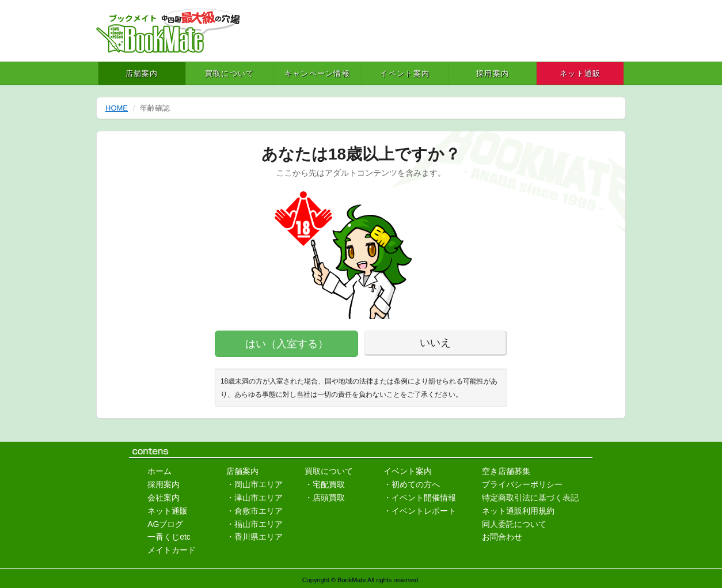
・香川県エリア (254, 537)
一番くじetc (169, 537)
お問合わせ (502, 537)
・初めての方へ (412, 484)
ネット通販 (580, 73)
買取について (230, 73)
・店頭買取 (325, 498)
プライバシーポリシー (522, 484)
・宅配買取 (325, 484)
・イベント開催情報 (420, 498)
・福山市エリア (254, 524)
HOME (117, 108)
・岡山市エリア (254, 484)
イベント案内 (405, 73)
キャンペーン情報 (317, 73)
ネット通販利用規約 (518, 511)
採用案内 (493, 73)
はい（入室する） (287, 344)
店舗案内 (142, 73)
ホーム (159, 471)
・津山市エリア (254, 498)
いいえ (435, 343)
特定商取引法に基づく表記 (530, 498)
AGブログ (165, 524)
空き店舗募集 (506, 471)
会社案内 (164, 498)
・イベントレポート (420, 511)
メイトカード (172, 550)
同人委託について (514, 524)
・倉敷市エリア (254, 511)
